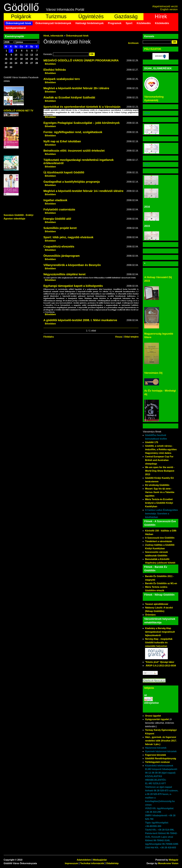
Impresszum (71, 863)
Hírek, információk (53, 36)
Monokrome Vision (168, 863)
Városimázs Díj (153, 373)
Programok (115, 23)
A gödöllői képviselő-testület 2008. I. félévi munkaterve (80, 320)
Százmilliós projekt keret (60, 228)
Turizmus (56, 16)
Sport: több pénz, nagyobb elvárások (68, 237)
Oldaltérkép (112, 863)
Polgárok (21, 16)
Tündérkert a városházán (158, 541)
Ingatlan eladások (55, 200)
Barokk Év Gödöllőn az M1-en (161, 583)
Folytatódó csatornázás (59, 209)
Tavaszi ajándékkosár (157, 604)
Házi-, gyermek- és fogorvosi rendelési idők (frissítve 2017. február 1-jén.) (161, 741)
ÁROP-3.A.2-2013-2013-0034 (161, 666)
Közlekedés (144, 23)
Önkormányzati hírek (18, 23)
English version (169, 9)
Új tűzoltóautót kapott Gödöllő (64, 172)
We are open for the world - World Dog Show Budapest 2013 (160, 471)
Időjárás (149, 688)
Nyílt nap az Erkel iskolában (62, 141)
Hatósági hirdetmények (90, 23)
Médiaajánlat (100, 860)
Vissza (119, 337)
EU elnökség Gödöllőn (157, 485)
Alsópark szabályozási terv (62, 79)
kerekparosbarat (16, 28)
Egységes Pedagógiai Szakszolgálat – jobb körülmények (82, 123)
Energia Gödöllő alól (57, 219)
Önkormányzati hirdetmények (53, 23)
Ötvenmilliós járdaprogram (62, 256)
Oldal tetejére (131, 337)
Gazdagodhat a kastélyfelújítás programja (72, 182)
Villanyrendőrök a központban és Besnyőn (72, 265)
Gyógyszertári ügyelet (157, 719)
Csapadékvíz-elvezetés (59, 246)
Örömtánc (150, 615)
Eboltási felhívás (55, 70)
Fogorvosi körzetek (155, 755)
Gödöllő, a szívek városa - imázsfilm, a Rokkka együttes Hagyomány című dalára (161, 449)
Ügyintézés (91, 16)
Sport (129, 23)
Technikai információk (92, 863)
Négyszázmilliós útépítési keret (65, 274)
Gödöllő (21, 7)
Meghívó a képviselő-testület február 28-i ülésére (76, 88)
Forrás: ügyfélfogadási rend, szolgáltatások (73, 132)
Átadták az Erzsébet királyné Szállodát (69, 97)
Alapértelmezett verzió (165, 6)
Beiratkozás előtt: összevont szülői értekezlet (74, 151)
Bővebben (50, 64)
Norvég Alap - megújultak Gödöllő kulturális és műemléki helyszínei (159, 643)
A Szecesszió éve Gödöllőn (160, 538)
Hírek (161, 16)
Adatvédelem (84, 860)
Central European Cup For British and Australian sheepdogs (159, 460)
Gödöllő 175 (152, 442)
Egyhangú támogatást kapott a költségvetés (73, 286)
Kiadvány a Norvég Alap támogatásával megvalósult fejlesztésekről (160, 632)
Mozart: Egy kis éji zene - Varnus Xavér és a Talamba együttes (160, 492)
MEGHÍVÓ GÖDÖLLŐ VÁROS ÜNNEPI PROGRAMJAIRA (81, 60)
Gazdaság (126, 16)
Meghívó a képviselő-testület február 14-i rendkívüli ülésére (83, 191)
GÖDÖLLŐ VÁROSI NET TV (18, 111)
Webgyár (174, 860)
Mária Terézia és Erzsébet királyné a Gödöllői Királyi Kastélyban (159, 503)
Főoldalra (49, 337)
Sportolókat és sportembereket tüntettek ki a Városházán (82, 107)
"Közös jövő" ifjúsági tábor (160, 662)
